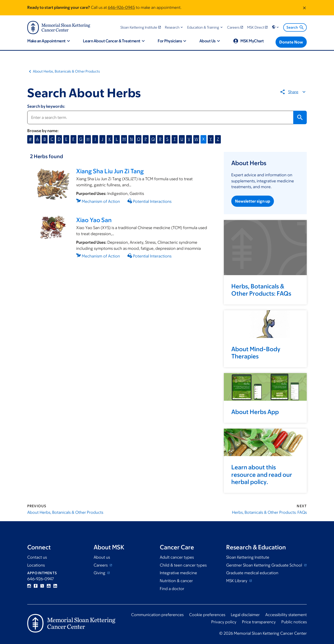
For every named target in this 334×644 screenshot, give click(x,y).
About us (102, 557)
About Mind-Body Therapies (256, 352)
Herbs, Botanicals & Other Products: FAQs (261, 290)
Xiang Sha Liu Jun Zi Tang (110, 171)
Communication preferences (157, 615)
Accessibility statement (286, 615)
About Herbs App (255, 412)
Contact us (37, 557)
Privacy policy (224, 622)
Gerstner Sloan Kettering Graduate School (265, 565)
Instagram (29, 586)
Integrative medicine (178, 573)
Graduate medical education (252, 573)
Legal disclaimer (245, 615)
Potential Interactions (152, 201)
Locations (36, 565)
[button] (174, 27)
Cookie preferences (207, 615)
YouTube (49, 586)
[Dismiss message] (304, 8)
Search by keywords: (46, 106)
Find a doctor (172, 589)
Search (295, 27)
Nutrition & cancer (176, 581)
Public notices (294, 622)
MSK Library (237, 581)
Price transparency (259, 622)
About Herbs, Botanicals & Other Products (66, 71)
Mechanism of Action (101, 201)
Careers (101, 565)
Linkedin (55, 586)
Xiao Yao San (94, 220)
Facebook (36, 586)
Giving (100, 573)
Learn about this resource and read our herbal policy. (262, 474)
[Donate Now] (291, 42)
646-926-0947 (41, 579)
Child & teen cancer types (183, 565)
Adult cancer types (177, 557)
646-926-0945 (121, 7)
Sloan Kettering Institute (248, 557)
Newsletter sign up (253, 201)
